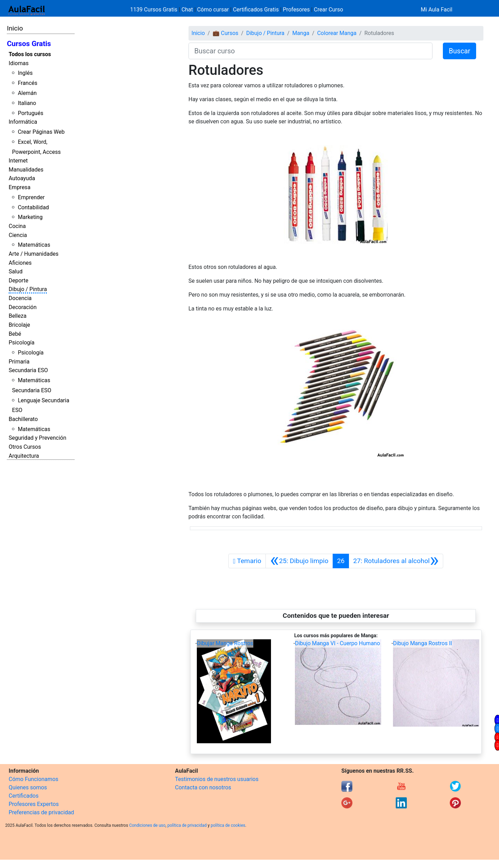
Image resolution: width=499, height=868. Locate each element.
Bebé (15, 334)
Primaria (19, 362)
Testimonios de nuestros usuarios (217, 779)
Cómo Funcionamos (33, 779)
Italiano (27, 103)
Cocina (17, 226)
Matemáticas (34, 245)
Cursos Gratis (29, 44)
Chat (187, 10)
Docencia (20, 298)
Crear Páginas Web (41, 132)
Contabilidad (33, 207)
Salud (16, 271)
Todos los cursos (30, 54)
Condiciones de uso (147, 825)
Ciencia (18, 235)
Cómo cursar (213, 10)
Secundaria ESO (28, 370)
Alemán (27, 93)
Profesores (296, 10)
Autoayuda (22, 178)
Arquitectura (24, 456)
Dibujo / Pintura (28, 289)
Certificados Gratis (256, 10)
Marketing (30, 217)
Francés (27, 83)
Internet (18, 161)
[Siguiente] (396, 561)
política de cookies (228, 825)
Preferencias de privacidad (41, 812)
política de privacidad (187, 825)
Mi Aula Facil (436, 10)
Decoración (23, 307)
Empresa (20, 187)
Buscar (459, 51)
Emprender (31, 197)
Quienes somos (28, 787)
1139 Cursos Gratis (155, 10)
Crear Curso (329, 10)
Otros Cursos (25, 447)
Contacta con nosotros (203, 787)
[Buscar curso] (310, 51)
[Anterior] (299, 561)
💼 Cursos (226, 33)
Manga (301, 33)
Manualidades (26, 170)
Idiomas (19, 63)
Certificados (24, 796)
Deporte (19, 280)
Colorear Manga (337, 33)
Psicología (21, 343)
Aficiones (20, 263)
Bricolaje (19, 325)
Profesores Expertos (34, 804)
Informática (23, 122)
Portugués (30, 113)
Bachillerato (23, 419)
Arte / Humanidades (34, 254)
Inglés (25, 73)
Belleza (17, 316)
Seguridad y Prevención (37, 438)
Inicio (15, 28)
